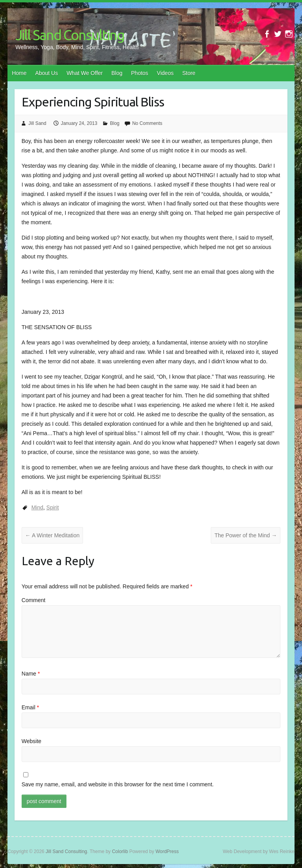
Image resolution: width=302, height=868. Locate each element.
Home (19, 73)
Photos (140, 73)
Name (31, 674)
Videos (165, 73)
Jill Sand (37, 123)
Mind (37, 507)
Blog (117, 73)
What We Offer (85, 73)
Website (31, 741)
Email (30, 707)
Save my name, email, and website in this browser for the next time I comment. (118, 784)
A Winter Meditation (52, 535)
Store (189, 73)
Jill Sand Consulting (70, 35)
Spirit (53, 507)
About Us (47, 73)
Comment (34, 600)
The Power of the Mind (246, 535)
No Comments (147, 123)
